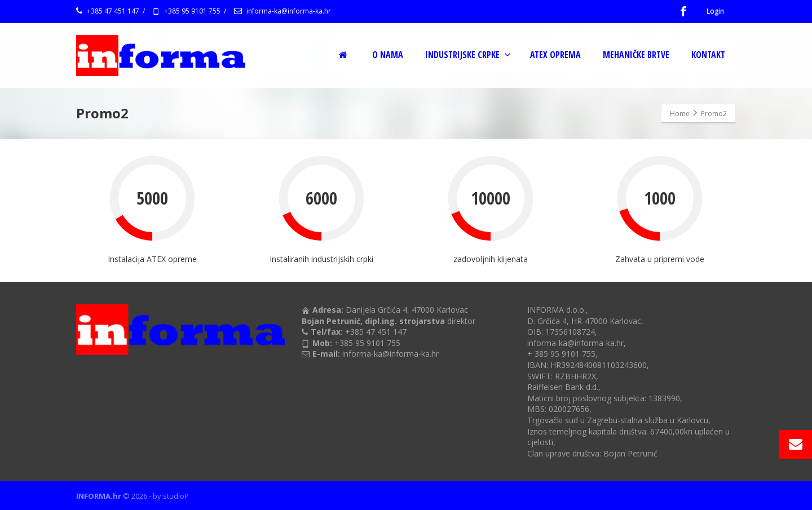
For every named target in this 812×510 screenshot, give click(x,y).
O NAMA (388, 55)
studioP (176, 496)
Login (715, 11)
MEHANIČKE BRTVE (636, 55)
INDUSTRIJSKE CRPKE (468, 55)
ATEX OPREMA (555, 55)
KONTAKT (708, 55)
